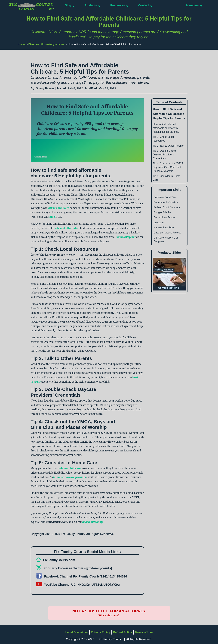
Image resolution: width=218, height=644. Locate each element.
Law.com (158, 222)
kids (52, 217)
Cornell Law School (164, 217)
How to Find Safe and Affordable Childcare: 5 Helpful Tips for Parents (169, 114)
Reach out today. (93, 522)
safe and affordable (67, 228)
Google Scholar (162, 212)
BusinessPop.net (125, 237)
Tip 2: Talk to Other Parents (168, 146)
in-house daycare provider (70, 477)
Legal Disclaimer (77, 632)
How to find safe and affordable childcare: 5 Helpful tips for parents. (166, 128)
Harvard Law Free (164, 228)
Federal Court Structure (167, 207)
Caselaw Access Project (167, 233)
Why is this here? (109, 615)
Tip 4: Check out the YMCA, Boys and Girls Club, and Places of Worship (168, 167)
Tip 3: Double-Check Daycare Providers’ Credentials (164, 155)
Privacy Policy (101, 632)
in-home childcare (69, 468)
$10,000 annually (58, 208)
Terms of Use (144, 632)
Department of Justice (166, 202)
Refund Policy (123, 632)
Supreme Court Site (165, 197)
